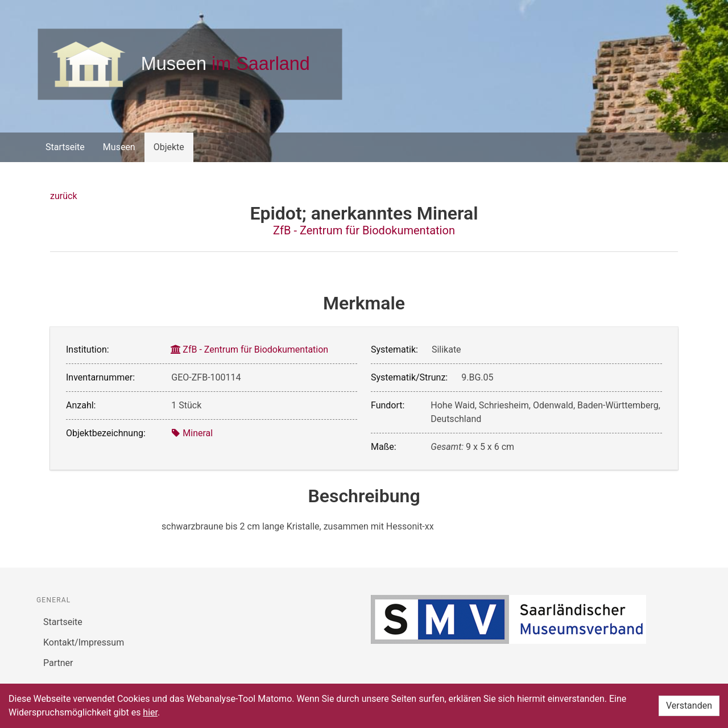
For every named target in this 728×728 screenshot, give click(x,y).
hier (150, 712)
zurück (63, 196)
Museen (119, 147)
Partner (58, 663)
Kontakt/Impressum (84, 642)
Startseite (65, 147)
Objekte (169, 147)
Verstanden (689, 706)
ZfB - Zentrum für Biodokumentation (364, 230)
